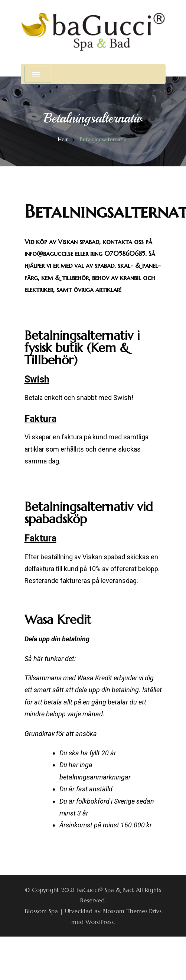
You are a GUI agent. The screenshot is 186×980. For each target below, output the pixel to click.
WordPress (99, 922)
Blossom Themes (125, 911)
